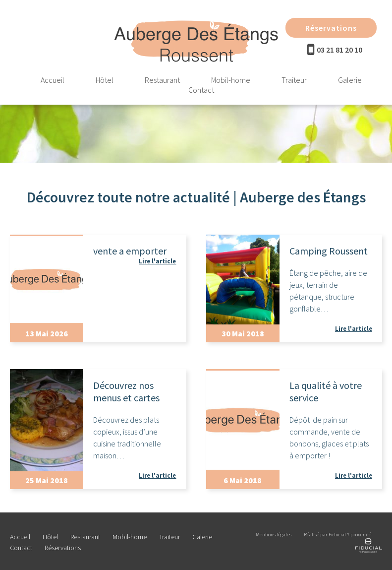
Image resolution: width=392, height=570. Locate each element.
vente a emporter (130, 251)
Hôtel (105, 80)
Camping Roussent (329, 251)
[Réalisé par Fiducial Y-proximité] (368, 551)
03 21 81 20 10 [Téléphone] (339, 50)
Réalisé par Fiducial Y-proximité (337, 535)
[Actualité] (47, 280)
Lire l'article (157, 261)
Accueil (53, 80)
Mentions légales (274, 535)
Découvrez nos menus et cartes (126, 391)
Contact (201, 90)
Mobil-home (231, 80)
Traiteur (294, 80)
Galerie (350, 80)
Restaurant (162, 80)
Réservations (331, 28)
